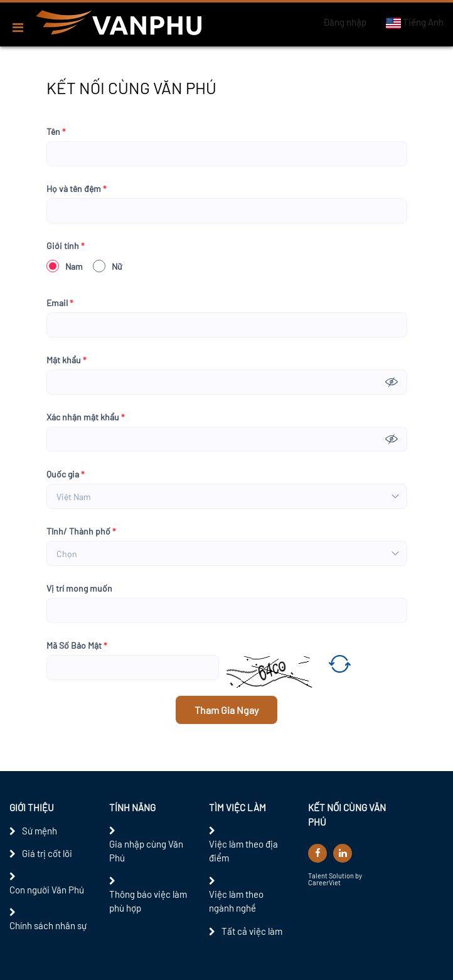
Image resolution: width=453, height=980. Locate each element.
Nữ (108, 266)
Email (60, 303)
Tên (56, 131)
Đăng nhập (345, 22)
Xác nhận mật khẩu (86, 417)
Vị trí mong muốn (79, 588)
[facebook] (317, 853)
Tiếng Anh (414, 23)
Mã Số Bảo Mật (77, 645)
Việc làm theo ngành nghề (236, 901)
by (359, 876)
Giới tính (66, 246)
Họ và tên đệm (77, 189)
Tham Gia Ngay (226, 710)
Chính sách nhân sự (48, 925)
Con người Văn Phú (47, 890)
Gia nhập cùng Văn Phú (146, 851)
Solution (342, 876)
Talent (318, 876)
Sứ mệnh (40, 831)
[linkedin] (343, 853)
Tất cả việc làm (252, 931)
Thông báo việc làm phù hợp (148, 901)
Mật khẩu (67, 360)
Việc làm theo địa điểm (243, 851)
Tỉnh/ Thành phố (81, 531)
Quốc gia (66, 474)
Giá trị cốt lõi (47, 853)
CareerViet (324, 882)
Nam (65, 266)
